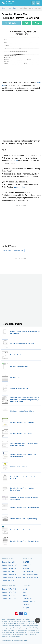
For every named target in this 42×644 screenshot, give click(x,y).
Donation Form (19, 251)
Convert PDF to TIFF (9, 598)
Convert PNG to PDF (9, 568)
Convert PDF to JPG (9, 589)
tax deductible (20, 187)
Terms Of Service (29, 601)
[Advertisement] (21, 116)
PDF (26, 23)
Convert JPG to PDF (9, 581)
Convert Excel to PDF (9, 565)
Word (37, 23)
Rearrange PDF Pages (31, 574)
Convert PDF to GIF (9, 595)
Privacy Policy (28, 598)
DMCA (25, 595)
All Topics (26, 608)
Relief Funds (7, 251)
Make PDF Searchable (30, 577)
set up (15, 161)
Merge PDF (27, 565)
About (25, 589)
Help (24, 592)
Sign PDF (26, 568)
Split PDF (26, 562)
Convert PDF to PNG (9, 592)
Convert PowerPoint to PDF (11, 577)
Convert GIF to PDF (9, 571)
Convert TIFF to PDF (9, 574)
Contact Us (27, 604)
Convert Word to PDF (9, 562)
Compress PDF (28, 571)
